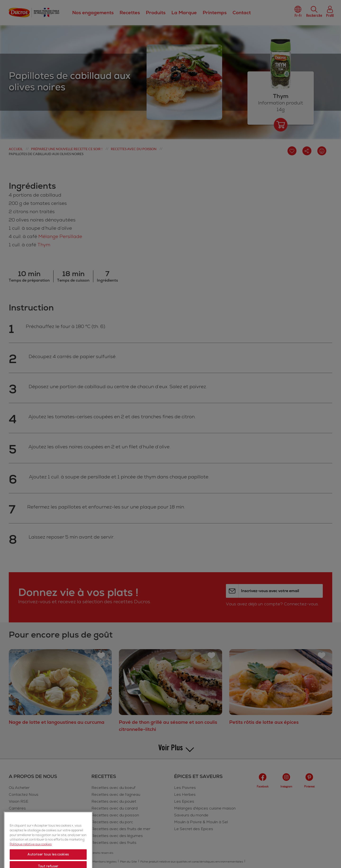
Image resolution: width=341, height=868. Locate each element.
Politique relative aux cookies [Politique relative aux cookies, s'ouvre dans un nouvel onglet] (31, 864)
